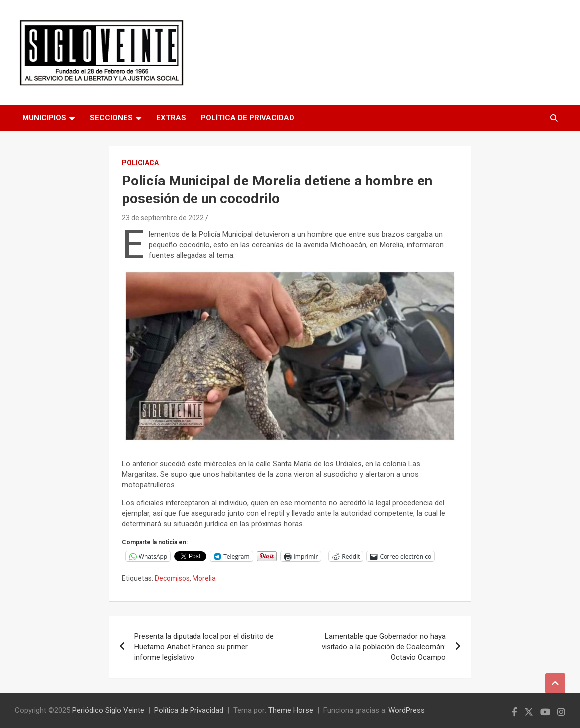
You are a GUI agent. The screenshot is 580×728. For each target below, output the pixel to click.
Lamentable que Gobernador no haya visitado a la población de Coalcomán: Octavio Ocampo (384, 647)
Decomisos (172, 578)
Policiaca (140, 163)
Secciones (111, 118)
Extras (171, 118)
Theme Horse (291, 710)
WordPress (407, 710)
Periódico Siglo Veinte (108, 710)
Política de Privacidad (248, 118)
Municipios (44, 118)
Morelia (204, 578)
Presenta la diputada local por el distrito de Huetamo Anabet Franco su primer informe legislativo (204, 647)
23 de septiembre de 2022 (163, 218)
